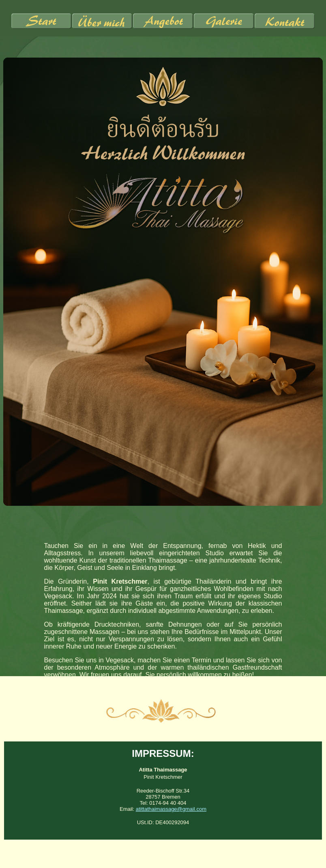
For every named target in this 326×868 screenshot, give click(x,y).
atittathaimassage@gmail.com (171, 809)
